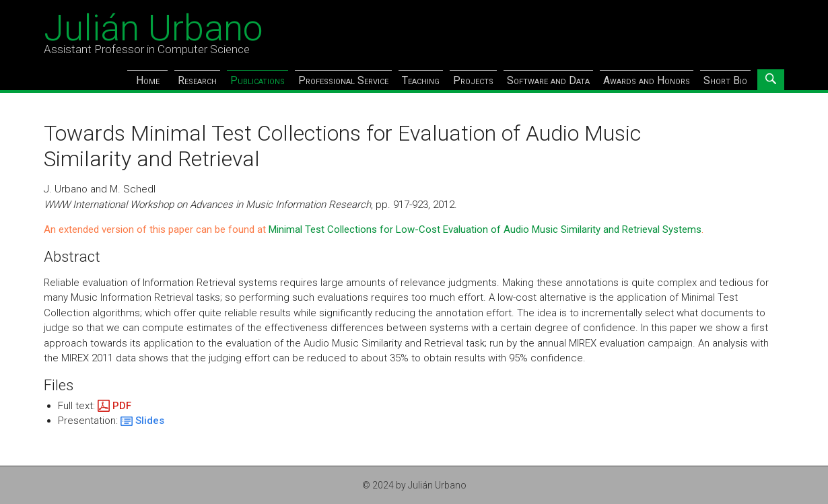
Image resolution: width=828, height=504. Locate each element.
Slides (150, 421)
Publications (257, 80)
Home (148, 80)
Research (197, 80)
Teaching (421, 80)
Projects (473, 80)
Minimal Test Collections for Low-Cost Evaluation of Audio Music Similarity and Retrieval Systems (485, 229)
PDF (122, 406)
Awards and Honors (647, 80)
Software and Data (548, 80)
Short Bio (725, 80)
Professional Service (343, 80)
